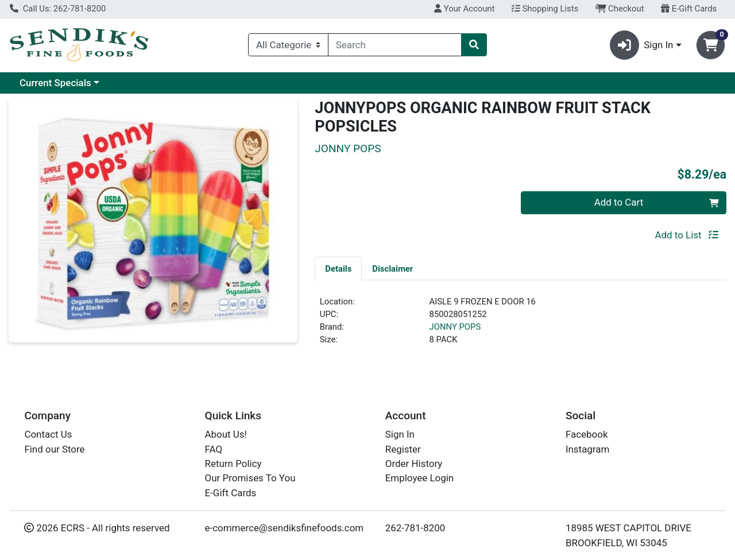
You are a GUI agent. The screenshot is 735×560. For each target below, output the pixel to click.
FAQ (214, 449)
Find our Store (54, 449)
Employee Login (419, 478)
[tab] (338, 268)
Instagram (587, 449)
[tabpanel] (521, 326)
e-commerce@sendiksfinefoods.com (285, 528)
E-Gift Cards (689, 9)
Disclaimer (392, 269)
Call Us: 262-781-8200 (58, 9)
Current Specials (55, 83)
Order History (414, 464)
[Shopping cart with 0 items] (711, 45)
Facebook (587, 434)
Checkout (620, 9)
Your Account (464, 9)
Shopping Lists (545, 9)
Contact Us (48, 434)
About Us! (226, 434)
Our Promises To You (250, 478)
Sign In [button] (642, 45)
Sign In (400, 434)
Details (338, 269)
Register (403, 449)
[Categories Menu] (288, 45)
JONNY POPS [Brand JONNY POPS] (455, 327)
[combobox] (395, 45)
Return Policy (233, 464)
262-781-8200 (415, 528)
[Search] (395, 45)
